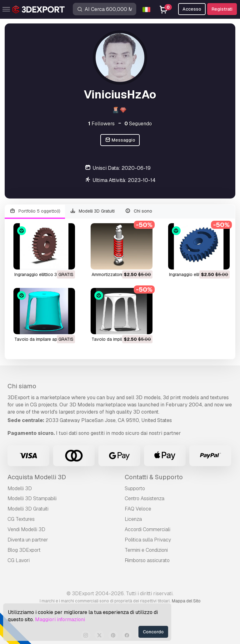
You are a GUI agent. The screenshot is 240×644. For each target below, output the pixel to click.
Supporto (135, 488)
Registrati (222, 9)
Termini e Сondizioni (146, 550)
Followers (101, 124)
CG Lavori (19, 560)
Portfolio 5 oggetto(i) (35, 211)
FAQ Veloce (138, 509)
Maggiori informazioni (60, 619)
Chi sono (138, 211)
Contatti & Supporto (154, 477)
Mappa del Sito (186, 601)
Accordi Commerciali (147, 529)
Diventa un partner (28, 540)
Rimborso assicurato (147, 560)
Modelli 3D (20, 488)
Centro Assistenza (145, 498)
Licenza (133, 519)
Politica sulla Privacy (148, 540)
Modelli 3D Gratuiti (92, 211)
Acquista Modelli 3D (37, 477)
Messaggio (120, 140)
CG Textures (21, 519)
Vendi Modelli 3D (26, 529)
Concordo (153, 632)
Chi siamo (22, 386)
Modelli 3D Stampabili (32, 498)
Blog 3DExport (24, 550)
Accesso (192, 9)
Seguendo (138, 124)
